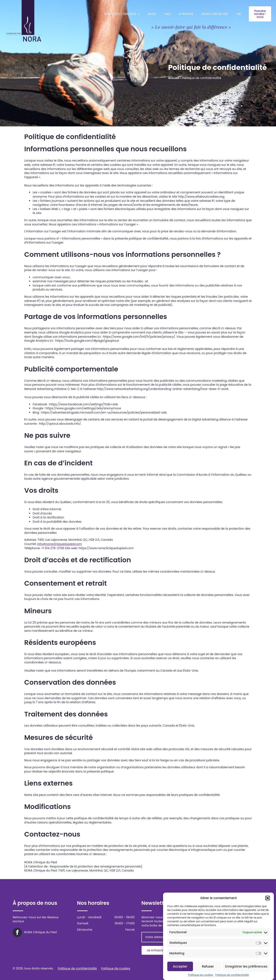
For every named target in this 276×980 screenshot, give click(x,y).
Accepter (180, 966)
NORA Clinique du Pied (40, 932)
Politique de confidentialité (232, 975)
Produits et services (120, 14)
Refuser (208, 966)
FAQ (167, 14)
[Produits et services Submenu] (140, 14)
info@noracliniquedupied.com (59, 544)
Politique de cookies (201, 975)
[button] (268, 898)
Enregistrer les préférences (246, 966)
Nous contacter (215, 14)
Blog (152, 14)
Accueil (174, 78)
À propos (186, 14)
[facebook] (17, 932)
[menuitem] (239, 14)
